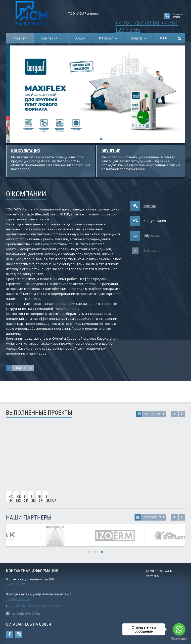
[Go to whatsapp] (179, 629)
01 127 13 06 (21, 599)
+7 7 (9, 599)
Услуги (137, 38)
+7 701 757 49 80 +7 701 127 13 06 (147, 26)
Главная (20, 38)
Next (182, 414)
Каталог (107, 38)
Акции (80, 38)
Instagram (19, 634)
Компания (50, 38)
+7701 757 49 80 (18, 584)
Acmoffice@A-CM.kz (26, 614)
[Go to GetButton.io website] (179, 639)
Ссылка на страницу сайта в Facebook (10, 634)
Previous (175, 414)
